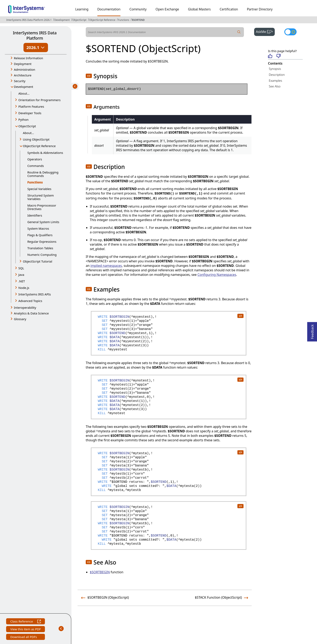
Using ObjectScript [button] (36, 139)
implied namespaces (106, 266)
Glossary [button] (20, 319)
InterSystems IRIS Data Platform (35, 35)
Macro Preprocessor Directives (42, 207)
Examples (275, 80)
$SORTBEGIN (100, 572)
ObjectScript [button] (27, 126)
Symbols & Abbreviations (45, 153)
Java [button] (21, 275)
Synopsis (275, 69)
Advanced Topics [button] (30, 301)
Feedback (312, 330)
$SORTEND (138, 20)
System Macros (38, 228)
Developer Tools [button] (30, 113)
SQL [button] (21, 268)
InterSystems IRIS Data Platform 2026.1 (29, 20)
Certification (229, 9)
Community (138, 9)
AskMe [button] (265, 31)
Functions (124, 20)
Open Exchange (167, 9)
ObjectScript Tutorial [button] (38, 261)
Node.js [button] (24, 288)
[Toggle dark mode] (290, 32)
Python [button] (23, 120)
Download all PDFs (24, 637)
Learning (82, 9)
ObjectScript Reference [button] (39, 146)
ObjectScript (80, 20)
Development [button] (24, 87)
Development (62, 20)
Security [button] (20, 81)
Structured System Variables (41, 197)
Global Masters (199, 9)
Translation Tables (40, 248)
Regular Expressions (42, 241)
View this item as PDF (25, 630)
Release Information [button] (28, 58)
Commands (36, 166)
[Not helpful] (279, 56)
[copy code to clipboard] (240, 316)
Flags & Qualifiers (40, 235)
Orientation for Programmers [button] (39, 100)
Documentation (109, 9)
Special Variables (39, 189)
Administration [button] (24, 69)
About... (24, 93)
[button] (89, 76)
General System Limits (43, 222)
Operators (35, 159)
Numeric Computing (42, 255)
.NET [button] (22, 281)
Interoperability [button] (25, 307)
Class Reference (25, 622)
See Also (275, 86)
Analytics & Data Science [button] (31, 313)
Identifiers (35, 215)
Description (277, 75)
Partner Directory (260, 9)
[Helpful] (270, 56)
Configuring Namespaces (217, 275)
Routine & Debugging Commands (43, 174)
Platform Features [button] (31, 106)
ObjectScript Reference (102, 20)
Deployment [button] (23, 64)
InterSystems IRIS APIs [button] (35, 294)
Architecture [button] (23, 75)
